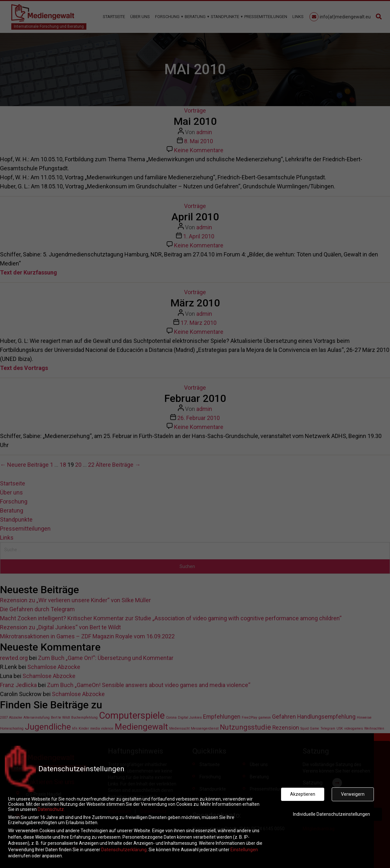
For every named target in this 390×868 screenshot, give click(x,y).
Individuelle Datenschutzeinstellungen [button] (331, 810)
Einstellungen (244, 846)
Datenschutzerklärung (124, 846)
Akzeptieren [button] (303, 791)
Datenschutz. (51, 806)
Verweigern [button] (353, 791)
